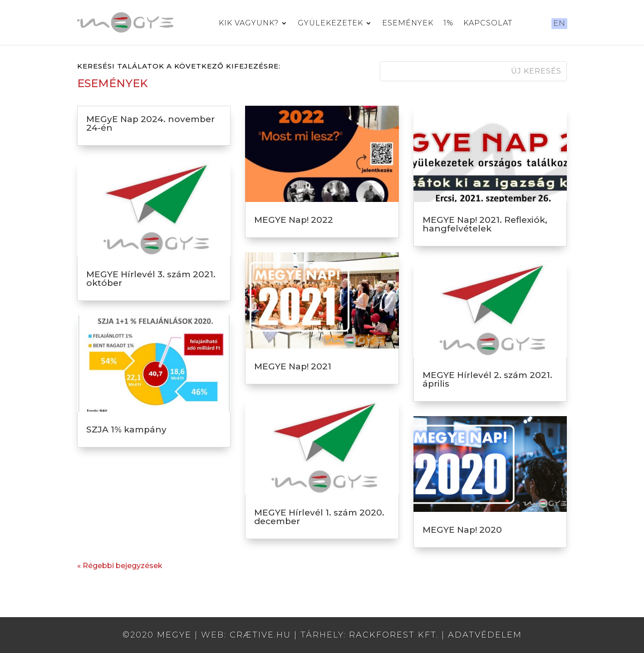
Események (408, 24)
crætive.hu (260, 635)
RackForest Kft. (394, 635)
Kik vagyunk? (249, 24)
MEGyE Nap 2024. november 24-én (150, 123)
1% (448, 24)
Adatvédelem (485, 635)
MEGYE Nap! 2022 (294, 220)
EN (559, 23)
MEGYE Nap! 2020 (462, 530)
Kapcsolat (488, 24)
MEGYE (174, 635)
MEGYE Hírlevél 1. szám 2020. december (319, 517)
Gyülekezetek (330, 24)
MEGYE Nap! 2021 (293, 366)
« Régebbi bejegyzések (120, 566)
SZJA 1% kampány (126, 430)
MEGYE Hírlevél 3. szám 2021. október (151, 279)
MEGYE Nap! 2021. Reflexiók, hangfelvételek (485, 224)
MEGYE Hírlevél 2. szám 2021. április (487, 379)
